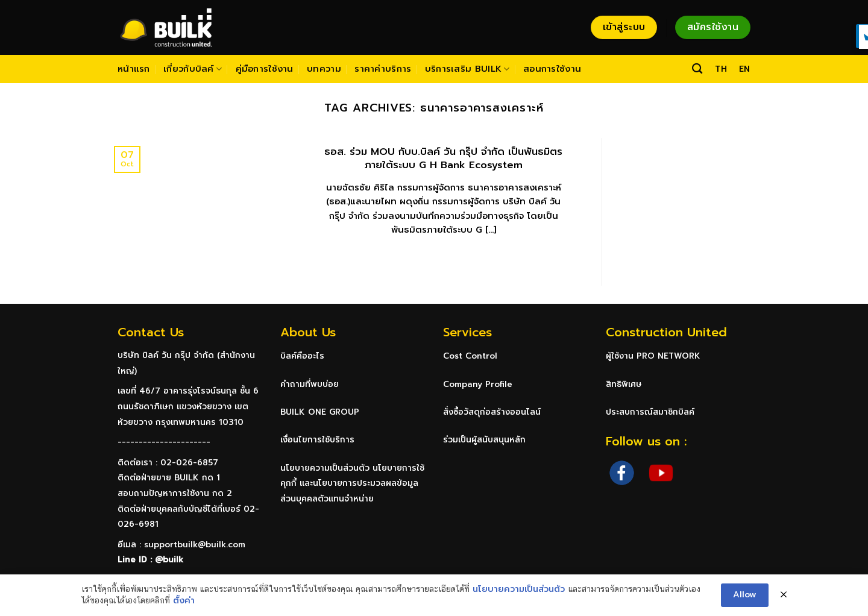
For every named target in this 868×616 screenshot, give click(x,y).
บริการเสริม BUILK (467, 69)
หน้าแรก (134, 69)
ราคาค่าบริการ (383, 69)
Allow (745, 595)
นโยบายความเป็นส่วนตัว (519, 589)
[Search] (697, 69)
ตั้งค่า (184, 601)
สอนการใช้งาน (552, 69)
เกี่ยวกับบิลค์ (193, 69)
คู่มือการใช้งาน (265, 69)
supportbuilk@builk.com (195, 545)
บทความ (324, 69)
